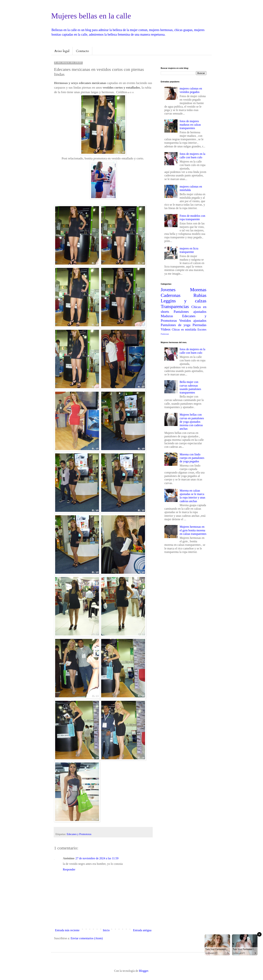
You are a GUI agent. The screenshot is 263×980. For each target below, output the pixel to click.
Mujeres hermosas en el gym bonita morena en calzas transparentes (193, 530)
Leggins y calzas (184, 301)
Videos (166, 329)
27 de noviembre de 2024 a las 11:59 (97, 858)
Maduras (167, 316)
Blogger (144, 971)
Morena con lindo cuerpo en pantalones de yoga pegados (192, 458)
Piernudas (199, 325)
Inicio (106, 930)
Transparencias (175, 306)
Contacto (82, 51)
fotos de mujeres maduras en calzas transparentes (190, 125)
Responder (69, 869)
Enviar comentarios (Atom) (87, 938)
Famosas (165, 334)
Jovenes (168, 290)
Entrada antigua (142, 930)
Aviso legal (62, 51)
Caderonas (171, 295)
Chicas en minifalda (184, 329)
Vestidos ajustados (193, 321)
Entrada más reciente (67, 930)
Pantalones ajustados (190, 312)
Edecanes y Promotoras (79, 834)
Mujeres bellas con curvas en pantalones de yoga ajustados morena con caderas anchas (192, 422)
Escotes (202, 329)
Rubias (200, 295)
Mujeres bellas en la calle (91, 16)
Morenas (198, 290)
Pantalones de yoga (176, 325)
